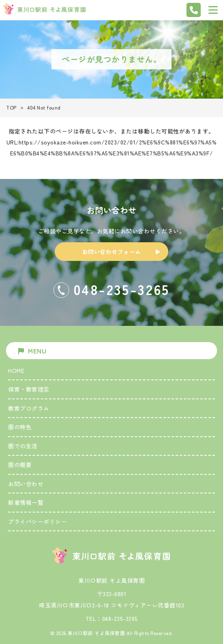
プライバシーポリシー (38, 521)
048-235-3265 (120, 618)
